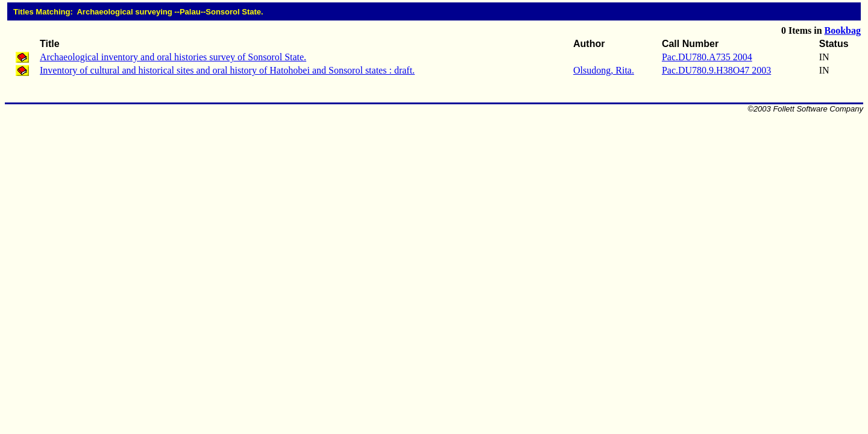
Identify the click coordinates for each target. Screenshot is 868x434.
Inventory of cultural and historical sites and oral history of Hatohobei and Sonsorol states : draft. (227, 70)
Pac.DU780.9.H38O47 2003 (716, 70)
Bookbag (843, 30)
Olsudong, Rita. (604, 70)
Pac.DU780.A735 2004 (707, 57)
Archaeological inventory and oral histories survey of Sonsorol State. (173, 57)
